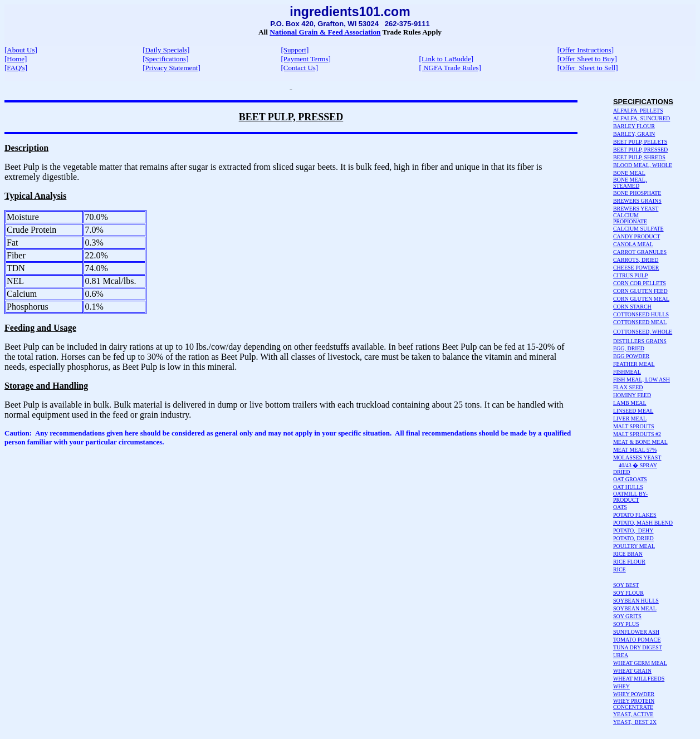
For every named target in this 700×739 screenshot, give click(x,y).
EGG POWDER (631, 356)
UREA (621, 655)
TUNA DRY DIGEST (638, 647)
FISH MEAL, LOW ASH (642, 380)
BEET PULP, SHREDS (639, 157)
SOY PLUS (626, 624)
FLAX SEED (628, 387)
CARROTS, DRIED (636, 260)
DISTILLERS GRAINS (640, 341)
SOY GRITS (627, 616)
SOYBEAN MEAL (635, 608)
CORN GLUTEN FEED (640, 291)
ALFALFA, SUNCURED (642, 118)
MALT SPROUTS (634, 426)
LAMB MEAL (630, 403)
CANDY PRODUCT (637, 236)
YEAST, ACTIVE (633, 714)
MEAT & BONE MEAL (640, 442)
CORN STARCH (632, 307)
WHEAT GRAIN (632, 671)
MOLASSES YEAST (637, 457)
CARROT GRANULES (640, 252)
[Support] (295, 50)
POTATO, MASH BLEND (643, 523)
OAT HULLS (628, 487)
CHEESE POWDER (636, 268)
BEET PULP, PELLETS (640, 142)
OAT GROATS (630, 479)
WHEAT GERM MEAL (640, 663)
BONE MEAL (629, 173)
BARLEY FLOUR (634, 126)
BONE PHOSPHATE (637, 193)
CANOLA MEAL (633, 244)
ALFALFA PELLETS (638, 111)
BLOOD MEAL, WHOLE (643, 165)
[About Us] (21, 50)
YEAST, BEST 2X (635, 722)
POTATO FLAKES (635, 515)
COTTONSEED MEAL (640, 322)
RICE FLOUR (629, 562)
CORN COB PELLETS (640, 283)
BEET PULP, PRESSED (640, 150)
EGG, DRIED (629, 348)
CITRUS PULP (631, 275)
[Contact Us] (299, 68)
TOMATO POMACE (637, 640)
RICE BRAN (628, 554)
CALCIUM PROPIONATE (630, 218)
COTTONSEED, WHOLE (643, 332)
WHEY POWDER (634, 694)
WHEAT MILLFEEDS (639, 679)
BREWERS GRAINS (637, 201)
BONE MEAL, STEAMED (630, 183)
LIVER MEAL (630, 419)
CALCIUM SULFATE (638, 229)
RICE (620, 569)
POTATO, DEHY (633, 530)
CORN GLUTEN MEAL (641, 299)
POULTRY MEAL (634, 546)
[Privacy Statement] (172, 68)
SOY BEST (626, 585)
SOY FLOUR (628, 593)
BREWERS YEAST (636, 209)
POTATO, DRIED (633, 538)
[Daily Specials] (166, 50)
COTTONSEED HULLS (641, 314)
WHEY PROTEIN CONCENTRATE (634, 704)
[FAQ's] (16, 68)
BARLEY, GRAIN (634, 134)
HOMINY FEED (632, 395)
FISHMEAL (627, 372)
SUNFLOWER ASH (636, 632)
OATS (620, 507)
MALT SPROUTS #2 (637, 434)
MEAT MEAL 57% (635, 450)
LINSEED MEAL (633, 411)
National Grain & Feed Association (325, 32)
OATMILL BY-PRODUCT (630, 497)
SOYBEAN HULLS (636, 601)
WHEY (621, 686)
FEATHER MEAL (634, 364)
